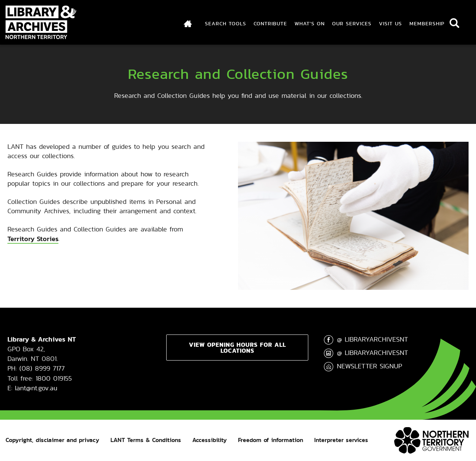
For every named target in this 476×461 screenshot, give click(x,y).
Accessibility (210, 440)
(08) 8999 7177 (42, 368)
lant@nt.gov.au (36, 388)
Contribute (270, 23)
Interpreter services (341, 440)
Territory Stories (33, 239)
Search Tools (226, 23)
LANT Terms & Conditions (146, 440)
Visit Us (390, 23)
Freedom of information (271, 440)
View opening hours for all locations (237, 348)
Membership (427, 23)
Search (454, 23)
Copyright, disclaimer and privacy (52, 440)
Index (188, 23)
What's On (310, 23)
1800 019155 (54, 378)
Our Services (352, 23)
